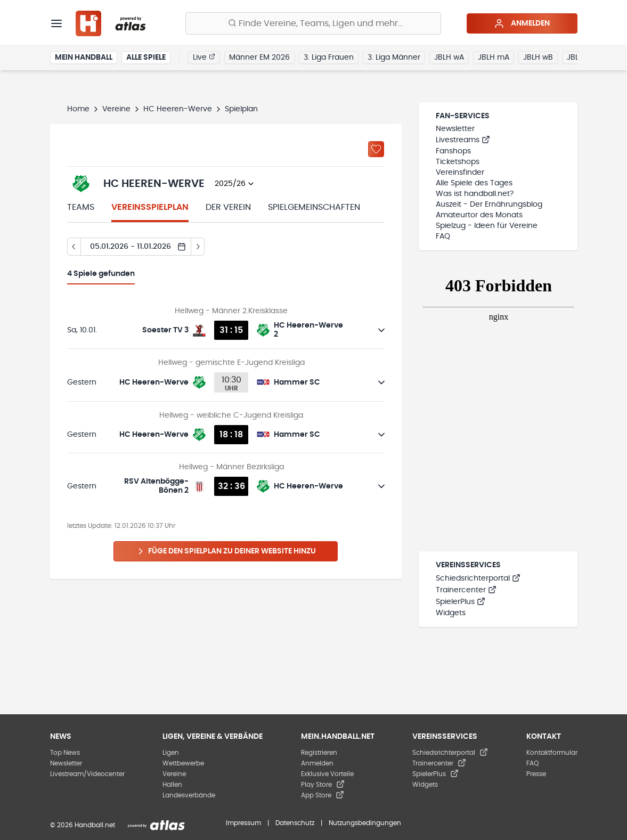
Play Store (323, 785)
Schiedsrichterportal (478, 578)
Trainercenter (466, 590)
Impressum (243, 823)
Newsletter (455, 129)
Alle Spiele (146, 58)
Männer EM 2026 (259, 58)
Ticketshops (458, 162)
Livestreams (463, 140)
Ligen (171, 753)
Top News (65, 753)
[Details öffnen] (381, 330)
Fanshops (453, 151)
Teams (81, 207)
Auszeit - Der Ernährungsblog (489, 205)
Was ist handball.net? (475, 194)
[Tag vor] (198, 247)
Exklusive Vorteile (327, 774)
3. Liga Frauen (329, 58)
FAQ (443, 236)
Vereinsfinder (460, 173)
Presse (536, 774)
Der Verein (228, 207)
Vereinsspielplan (150, 207)
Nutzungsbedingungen (365, 823)
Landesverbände (189, 795)
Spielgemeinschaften (314, 207)
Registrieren (319, 753)
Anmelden (522, 23)
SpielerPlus (461, 602)
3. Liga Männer (394, 58)
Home (78, 109)
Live (204, 57)
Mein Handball (84, 58)
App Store (323, 795)
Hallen (172, 785)
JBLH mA (494, 58)
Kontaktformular (552, 753)
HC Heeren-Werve (178, 109)
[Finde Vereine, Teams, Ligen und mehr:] (313, 23)
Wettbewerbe (183, 763)
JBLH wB (538, 58)
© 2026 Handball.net (83, 825)
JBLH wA (449, 58)
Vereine (116, 109)
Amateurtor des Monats (479, 215)
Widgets (451, 613)
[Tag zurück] (74, 247)
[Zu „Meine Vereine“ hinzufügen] (376, 149)
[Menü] (56, 23)
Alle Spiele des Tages (474, 183)
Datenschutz (295, 823)
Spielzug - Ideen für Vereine (487, 226)
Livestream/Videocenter (87, 774)
